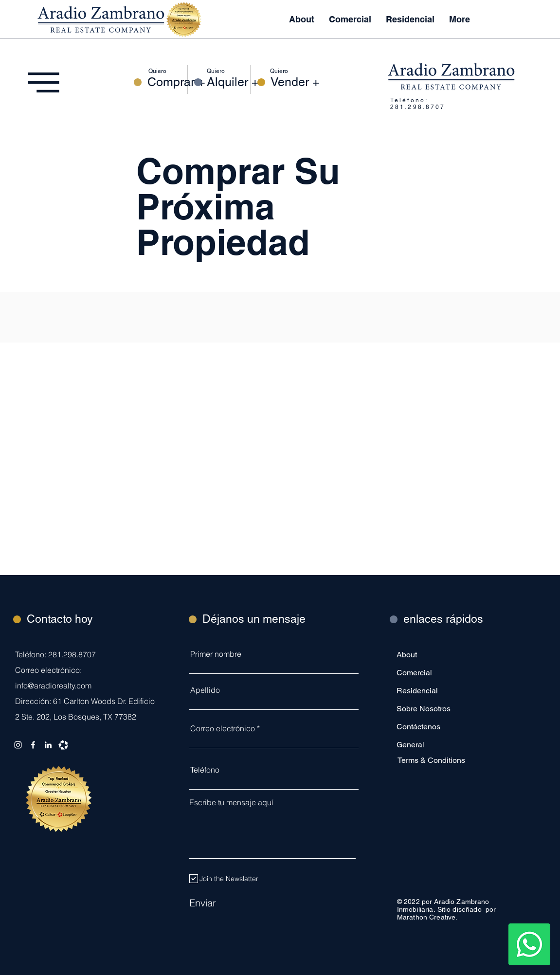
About (407, 655)
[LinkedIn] (48, 745)
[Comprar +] (176, 82)
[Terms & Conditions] (432, 760)
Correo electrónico (223, 728)
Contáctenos (418, 727)
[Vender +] (295, 82)
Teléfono (205, 770)
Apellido (205, 690)
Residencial (417, 691)
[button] (410, 19)
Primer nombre (216, 654)
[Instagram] (18, 745)
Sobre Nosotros (424, 709)
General (410, 745)
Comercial (414, 673)
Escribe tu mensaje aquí (231, 802)
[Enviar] (238, 903)
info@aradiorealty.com (53, 686)
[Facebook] (33, 745)
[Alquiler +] (233, 82)
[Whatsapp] (529, 944)
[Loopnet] (63, 745)
